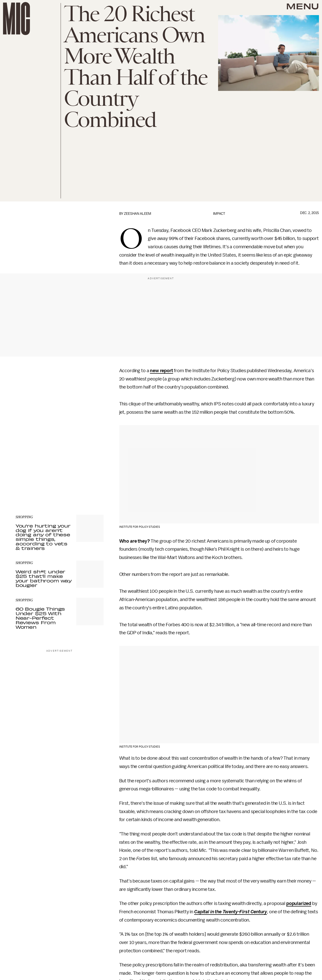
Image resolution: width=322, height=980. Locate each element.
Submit (91, 466)
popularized (299, 903)
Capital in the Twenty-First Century (231, 912)
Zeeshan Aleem (138, 214)
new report (161, 371)
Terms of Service (86, 474)
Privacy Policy (26, 476)
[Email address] (60, 452)
